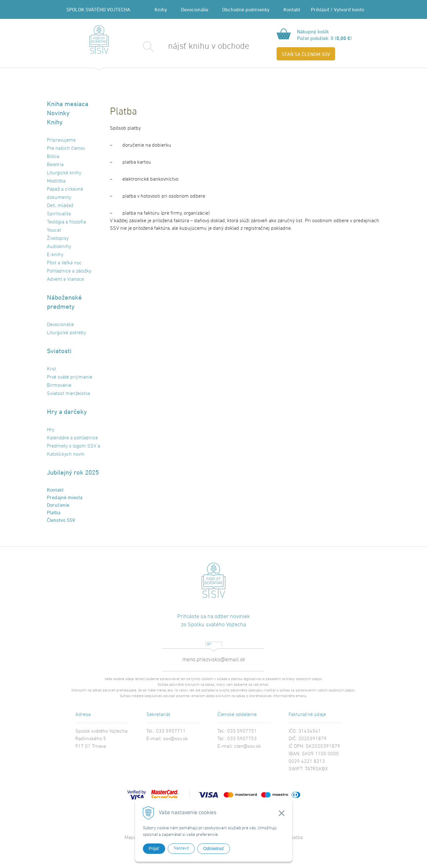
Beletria (55, 165)
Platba (54, 512)
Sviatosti (59, 351)
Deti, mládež (60, 206)
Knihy (161, 9)
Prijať (154, 848)
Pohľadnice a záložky (69, 271)
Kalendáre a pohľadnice (72, 438)
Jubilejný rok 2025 (73, 472)
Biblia (53, 157)
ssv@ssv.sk (175, 739)
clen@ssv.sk (247, 747)
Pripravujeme (61, 140)
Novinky (58, 113)
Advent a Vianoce (65, 279)
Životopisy (58, 239)
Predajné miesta (65, 497)
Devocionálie (195, 9)
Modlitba (56, 181)
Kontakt (292, 9)
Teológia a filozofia (66, 222)
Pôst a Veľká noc (64, 263)
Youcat (54, 230)
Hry (51, 430)
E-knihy (55, 255)
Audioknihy (59, 247)
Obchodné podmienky (246, 9)
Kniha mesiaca (68, 104)
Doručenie (58, 505)
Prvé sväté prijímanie (70, 377)
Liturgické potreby (66, 333)
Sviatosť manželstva (68, 394)
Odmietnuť (214, 848)
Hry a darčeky (67, 411)
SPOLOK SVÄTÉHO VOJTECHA (98, 9)
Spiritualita (59, 214)
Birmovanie (59, 386)
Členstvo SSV (61, 520)
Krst (51, 369)
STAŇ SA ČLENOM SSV (306, 54)
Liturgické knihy (64, 173)
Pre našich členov (66, 149)
